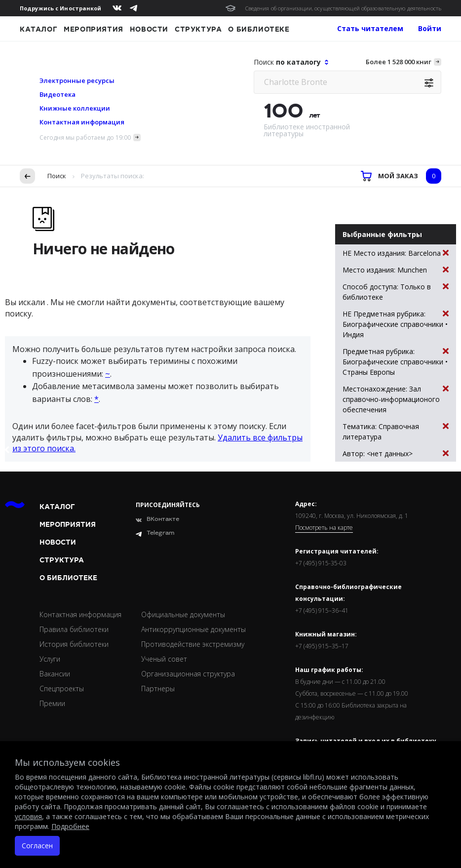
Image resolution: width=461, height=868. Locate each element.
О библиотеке (259, 29)
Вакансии (55, 674)
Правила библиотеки (74, 629)
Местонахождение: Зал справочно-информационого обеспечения (396, 399)
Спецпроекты (62, 689)
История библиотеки (74, 644)
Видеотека (58, 94)
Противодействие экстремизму (193, 644)
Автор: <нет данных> (396, 454)
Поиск (57, 176)
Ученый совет (164, 659)
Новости (149, 29)
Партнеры (158, 689)
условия (28, 816)
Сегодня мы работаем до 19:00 (85, 138)
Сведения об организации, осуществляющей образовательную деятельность (343, 8)
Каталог (38, 29)
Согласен (37, 846)
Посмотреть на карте (324, 528)
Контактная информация (82, 122)
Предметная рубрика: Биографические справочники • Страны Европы (396, 361)
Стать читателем (370, 28)
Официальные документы (183, 614)
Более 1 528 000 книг (399, 62)
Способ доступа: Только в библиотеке (396, 292)
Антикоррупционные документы (193, 629)
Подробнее (70, 826)
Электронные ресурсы (77, 80)
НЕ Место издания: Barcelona (396, 253)
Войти (430, 28)
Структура (198, 29)
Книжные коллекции (75, 108)
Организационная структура (188, 674)
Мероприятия (94, 29)
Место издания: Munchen (396, 270)
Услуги (50, 659)
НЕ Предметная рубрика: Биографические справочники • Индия (396, 324)
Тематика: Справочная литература (396, 431)
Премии (52, 703)
